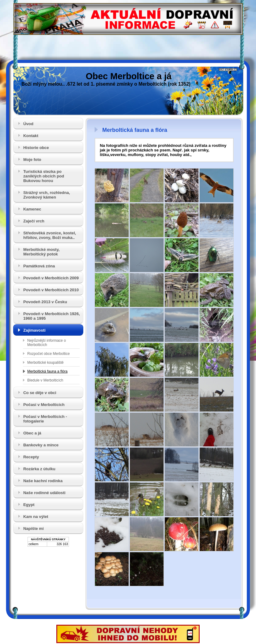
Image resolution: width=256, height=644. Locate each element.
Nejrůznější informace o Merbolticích (47, 343)
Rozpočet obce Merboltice (49, 354)
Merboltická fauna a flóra (47, 371)
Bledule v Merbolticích (45, 380)
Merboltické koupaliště (45, 363)
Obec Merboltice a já (129, 76)
